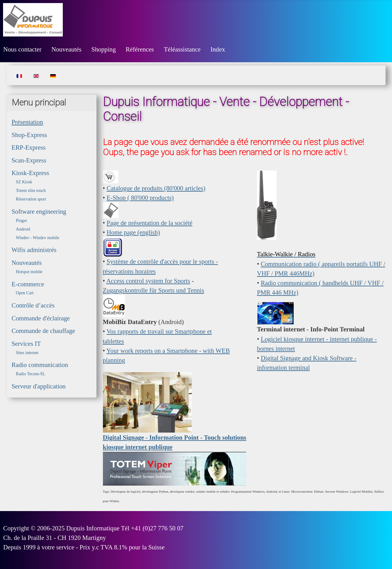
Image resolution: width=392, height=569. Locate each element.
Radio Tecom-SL (31, 374)
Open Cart (25, 293)
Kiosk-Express (30, 173)
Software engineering (39, 211)
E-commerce (28, 284)
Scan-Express (29, 160)
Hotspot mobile (29, 272)
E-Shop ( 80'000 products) (140, 198)
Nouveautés (66, 49)
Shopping (104, 49)
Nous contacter (22, 49)
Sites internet (27, 353)
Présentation (27, 122)
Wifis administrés (34, 250)
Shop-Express (29, 135)
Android (23, 229)
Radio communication (40, 365)
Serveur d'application (39, 386)
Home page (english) (133, 232)
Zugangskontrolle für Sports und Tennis (154, 290)
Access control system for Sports (148, 281)
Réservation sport (31, 199)
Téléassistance (182, 49)
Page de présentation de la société (149, 223)
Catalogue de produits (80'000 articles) (156, 188)
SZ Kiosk (24, 182)
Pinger (22, 221)
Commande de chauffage (43, 331)
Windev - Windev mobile (38, 238)
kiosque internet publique (138, 447)
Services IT (26, 344)
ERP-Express (29, 147)
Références (140, 49)
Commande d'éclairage (41, 318)
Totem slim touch (31, 191)
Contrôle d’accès (33, 305)
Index (218, 49)
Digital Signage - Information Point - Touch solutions (175, 437)
